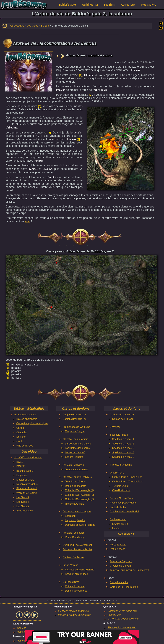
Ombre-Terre (117, 473)
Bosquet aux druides (76, 574)
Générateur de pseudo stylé (123, 619)
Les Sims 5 (23, 506)
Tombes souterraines (77, 469)
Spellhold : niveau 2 (123, 444)
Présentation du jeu (25, 415)
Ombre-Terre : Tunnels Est (127, 477)
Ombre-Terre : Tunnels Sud (127, 482)
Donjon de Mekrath (76, 486)
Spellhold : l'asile (119, 435)
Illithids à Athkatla (75, 504)
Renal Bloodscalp (75, 537)
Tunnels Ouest (120, 486)
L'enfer (116, 528)
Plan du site (114, 615)
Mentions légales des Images (74, 615)
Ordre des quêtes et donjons (32, 423)
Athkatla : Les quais (74, 533)
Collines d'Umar (71, 582)
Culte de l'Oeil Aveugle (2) (79, 495)
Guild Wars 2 (90, 5)
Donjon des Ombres (76, 591)
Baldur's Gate (68, 5)
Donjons (21, 437)
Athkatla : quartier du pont (77, 512)
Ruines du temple (75, 586)
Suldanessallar (118, 519)
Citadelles (22, 432)
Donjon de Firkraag (123, 419)
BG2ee (45, 26)
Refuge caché (118, 549)
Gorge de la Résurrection (124, 587)
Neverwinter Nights (27, 484)
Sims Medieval (25, 511)
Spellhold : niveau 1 (123, 439)
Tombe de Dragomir (121, 561)
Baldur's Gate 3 (25, 471)
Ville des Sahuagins (121, 465)
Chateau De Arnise (73, 557)
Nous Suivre (149, 5)
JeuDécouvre (17, 26)
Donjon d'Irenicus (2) (74, 419)
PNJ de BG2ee (25, 446)
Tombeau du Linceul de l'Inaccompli (130, 570)
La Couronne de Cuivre (78, 444)
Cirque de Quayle (75, 431)
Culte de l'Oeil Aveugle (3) (79, 499)
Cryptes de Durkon (120, 566)
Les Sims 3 (23, 497)
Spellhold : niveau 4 (123, 453)
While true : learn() (27, 493)
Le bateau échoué (75, 453)
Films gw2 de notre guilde (122, 628)
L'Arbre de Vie (120, 524)
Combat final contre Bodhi (124, 512)
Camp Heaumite (119, 582)
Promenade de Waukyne (76, 427)
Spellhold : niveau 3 (123, 448)
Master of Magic (25, 480)
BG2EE (21, 466)
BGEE (20, 462)
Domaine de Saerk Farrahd (80, 525)
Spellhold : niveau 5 (123, 457)
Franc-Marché (70, 565)
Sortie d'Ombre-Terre (121, 498)
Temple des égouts (75, 482)
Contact (21, 628)
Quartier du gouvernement (77, 545)
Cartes (20, 428)
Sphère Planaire (74, 457)
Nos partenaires (26, 641)
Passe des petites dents (123, 503)
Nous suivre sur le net (29, 632)
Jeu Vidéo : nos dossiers (28, 458)
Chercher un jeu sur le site (122, 611)
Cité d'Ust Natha (121, 490)
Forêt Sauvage (118, 545)
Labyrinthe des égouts (77, 448)
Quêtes (21, 441)
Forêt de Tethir (118, 507)
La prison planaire (75, 520)
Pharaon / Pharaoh (27, 488)
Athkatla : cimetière (73, 465)
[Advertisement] (29, 71)
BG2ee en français (27, 419)
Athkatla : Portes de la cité (77, 549)
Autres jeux (128, 5)
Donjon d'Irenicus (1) (74, 415)
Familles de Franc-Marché (80, 570)
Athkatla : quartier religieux (77, 477)
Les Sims (109, 5)
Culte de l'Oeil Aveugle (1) (79, 490)
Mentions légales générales (73, 611)
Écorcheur (71, 516)
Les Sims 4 (23, 502)
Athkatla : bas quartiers (75, 439)
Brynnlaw (115, 427)
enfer (27, 221)
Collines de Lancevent (122, 415)
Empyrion (22, 475)
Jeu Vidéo (33, 26)
